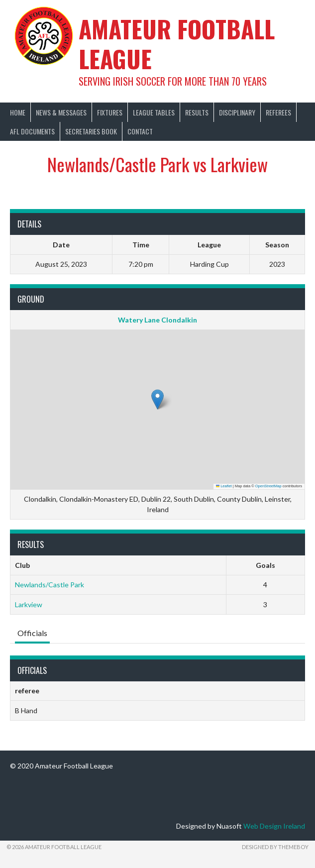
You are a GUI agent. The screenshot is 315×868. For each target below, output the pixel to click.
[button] (157, 399)
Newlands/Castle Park (50, 585)
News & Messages (61, 112)
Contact (140, 131)
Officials (32, 633)
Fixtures (110, 112)
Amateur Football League (177, 44)
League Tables (154, 112)
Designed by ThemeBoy (275, 847)
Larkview (29, 604)
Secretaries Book (91, 131)
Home (18, 112)
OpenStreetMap (268, 486)
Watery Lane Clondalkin (157, 320)
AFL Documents (32, 131)
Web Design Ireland (274, 826)
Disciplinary (237, 112)
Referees (278, 112)
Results (197, 112)
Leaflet (224, 486)
